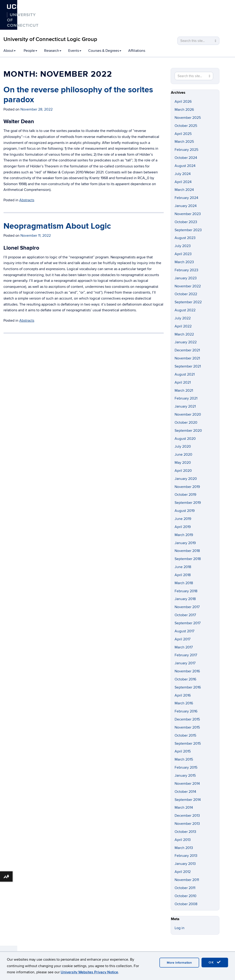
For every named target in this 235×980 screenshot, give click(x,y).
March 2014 (184, 808)
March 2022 (184, 334)
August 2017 (184, 631)
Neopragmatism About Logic (57, 226)
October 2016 (185, 679)
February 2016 (186, 711)
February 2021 (186, 398)
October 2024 (186, 158)
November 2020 (188, 414)
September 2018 (188, 559)
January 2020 (186, 479)
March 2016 (184, 703)
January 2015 (185, 776)
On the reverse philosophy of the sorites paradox (78, 95)
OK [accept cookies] (215, 962)
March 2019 (184, 535)
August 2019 (185, 511)
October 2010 (185, 896)
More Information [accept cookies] (179, 963)
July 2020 (183, 446)
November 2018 (187, 551)
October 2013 (185, 832)
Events (75, 51)
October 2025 (186, 126)
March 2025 (184, 142)
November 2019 (187, 487)
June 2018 (183, 567)
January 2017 (185, 663)
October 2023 (186, 222)
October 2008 (186, 904)
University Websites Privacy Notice (89, 972)
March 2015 (184, 759)
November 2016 (187, 671)
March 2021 (184, 391)
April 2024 (183, 182)
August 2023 (185, 238)
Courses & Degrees (105, 51)
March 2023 (184, 262)
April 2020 (183, 471)
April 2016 (183, 695)
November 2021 (187, 358)
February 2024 (186, 198)
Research (53, 51)
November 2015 (187, 727)
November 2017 (187, 607)
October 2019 (185, 495)
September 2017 (188, 623)
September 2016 (188, 687)
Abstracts (27, 200)
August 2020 (185, 439)
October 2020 (186, 423)
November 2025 (188, 118)
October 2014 (185, 792)
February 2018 (186, 591)
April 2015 (183, 751)
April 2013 (183, 840)
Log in (180, 928)
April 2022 (183, 326)
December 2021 (187, 350)
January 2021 (185, 406)
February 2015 (186, 767)
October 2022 (186, 294)
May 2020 (183, 463)
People (30, 51)
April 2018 (183, 575)
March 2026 (184, 110)
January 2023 (186, 278)
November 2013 (187, 824)
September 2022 (188, 302)
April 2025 (183, 134)
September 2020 (188, 431)
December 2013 (187, 816)
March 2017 (184, 647)
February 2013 (186, 856)
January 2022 (186, 342)
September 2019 (188, 503)
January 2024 (186, 206)
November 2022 (188, 286)
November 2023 (188, 214)
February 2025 (186, 150)
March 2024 (184, 190)
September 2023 (188, 230)
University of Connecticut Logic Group (50, 39)
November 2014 (187, 784)
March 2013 (184, 848)
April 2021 (183, 382)
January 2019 (185, 543)
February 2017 (186, 655)
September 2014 (188, 800)
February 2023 (186, 270)
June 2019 (183, 519)
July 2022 (183, 318)
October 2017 (185, 615)
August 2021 (185, 374)
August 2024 (185, 166)
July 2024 (183, 174)
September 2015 (188, 744)
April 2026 (183, 102)
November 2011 (187, 880)
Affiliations (137, 51)
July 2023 (183, 246)
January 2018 (185, 599)
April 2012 (183, 872)
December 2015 (187, 719)
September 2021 (188, 366)
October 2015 (185, 735)
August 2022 (185, 310)
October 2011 (185, 888)
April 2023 (183, 254)
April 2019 (183, 527)
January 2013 (185, 864)
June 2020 (183, 455)
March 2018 (184, 583)
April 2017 (183, 639)
